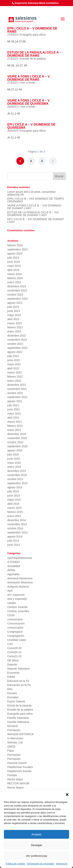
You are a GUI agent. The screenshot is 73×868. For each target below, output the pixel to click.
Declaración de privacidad (40, 864)
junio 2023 (14, 311)
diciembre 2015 (17, 471)
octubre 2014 (15, 528)
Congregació (15, 632)
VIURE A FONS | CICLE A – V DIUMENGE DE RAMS (29, 78)
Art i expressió (16, 595)
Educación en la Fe (19, 685)
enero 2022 (14, 381)
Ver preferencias (36, 856)
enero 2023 (14, 331)
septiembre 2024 (18, 249)
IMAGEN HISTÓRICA (21, 734)
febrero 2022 (15, 377)
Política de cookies (15, 864)
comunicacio (15, 619)
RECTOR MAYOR (18, 783)
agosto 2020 (15, 450)
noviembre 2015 (17, 475)
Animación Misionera (20, 582)
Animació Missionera (20, 578)
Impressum (62, 864)
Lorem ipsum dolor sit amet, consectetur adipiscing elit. (32, 193)
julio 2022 (13, 356)
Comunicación (16, 623)
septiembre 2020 (18, 446)
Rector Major (15, 779)
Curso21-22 (15, 656)
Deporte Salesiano (19, 669)
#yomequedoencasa (20, 558)
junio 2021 (14, 409)
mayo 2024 (14, 266)
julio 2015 (13, 491)
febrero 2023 (15, 327)
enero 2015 (14, 516)
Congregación (16, 636)
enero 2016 (14, 467)
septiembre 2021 (18, 397)
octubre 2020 (15, 442)
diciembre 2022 (17, 336)
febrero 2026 (15, 245)
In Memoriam (15, 738)
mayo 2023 (14, 315)
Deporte (12, 664)
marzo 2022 (15, 372)
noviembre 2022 (17, 340)
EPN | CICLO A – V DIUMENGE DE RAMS (32, 30)
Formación (14, 730)
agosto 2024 (15, 254)
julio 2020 (13, 455)
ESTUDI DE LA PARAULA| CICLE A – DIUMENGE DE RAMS (34, 54)
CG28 (11, 615)
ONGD (11, 747)
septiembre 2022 (18, 348)
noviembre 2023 (17, 290)
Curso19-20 (15, 648)
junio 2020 (14, 459)
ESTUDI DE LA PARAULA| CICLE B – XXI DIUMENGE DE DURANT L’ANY (33, 214)
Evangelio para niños (33, 35)
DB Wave (13, 660)
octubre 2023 (15, 295)
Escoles (12, 693)
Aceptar (37, 834)
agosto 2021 (15, 401)
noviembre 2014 (17, 524)
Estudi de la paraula (19, 705)
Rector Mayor (16, 788)
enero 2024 (14, 282)
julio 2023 (13, 307)
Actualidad (14, 566)
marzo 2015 (15, 508)
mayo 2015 (14, 500)
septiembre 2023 (18, 299)
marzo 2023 (15, 323)
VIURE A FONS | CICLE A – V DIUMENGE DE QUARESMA (29, 102)
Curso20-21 (15, 652)
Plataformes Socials (19, 771)
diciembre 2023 (17, 286)
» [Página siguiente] (53, 161)
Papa (11, 751)
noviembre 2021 (17, 389)
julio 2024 (13, 258)
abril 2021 (13, 418)
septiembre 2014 (18, 532)
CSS (10, 644)
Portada (12, 775)
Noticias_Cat (15, 742)
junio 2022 (14, 360)
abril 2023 (13, 319)
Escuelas (13, 697)
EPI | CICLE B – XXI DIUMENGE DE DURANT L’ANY (36, 221)
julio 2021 (13, 405)
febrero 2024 (15, 278)
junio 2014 (14, 545)
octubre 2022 (15, 344)
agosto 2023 (15, 303)
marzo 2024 (15, 274)
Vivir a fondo (28, 83)
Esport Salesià (16, 701)
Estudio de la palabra (33, 59)
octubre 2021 (15, 393)
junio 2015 (14, 496)
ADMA (11, 570)
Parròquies (14, 759)
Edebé (11, 677)
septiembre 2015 (18, 483)
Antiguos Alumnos (18, 587)
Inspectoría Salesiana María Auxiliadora (37, 3)
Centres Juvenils (18, 607)
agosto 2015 (15, 487)
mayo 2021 (14, 413)
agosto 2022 (15, 352)
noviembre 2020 (17, 438)
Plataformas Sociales (20, 767)
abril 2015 (13, 504)
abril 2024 (13, 270)
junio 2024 (14, 262)
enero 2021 (14, 430)
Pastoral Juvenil (17, 763)
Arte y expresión (17, 599)
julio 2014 (13, 541)
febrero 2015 (15, 512)
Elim (10, 689)
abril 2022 (13, 368)
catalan (12, 603)
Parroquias (14, 755)
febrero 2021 (15, 426)
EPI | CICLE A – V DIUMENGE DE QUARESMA (32, 126)
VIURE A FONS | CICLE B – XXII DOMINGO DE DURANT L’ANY (34, 207)
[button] (67, 795)
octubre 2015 (15, 479)
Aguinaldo (13, 574)
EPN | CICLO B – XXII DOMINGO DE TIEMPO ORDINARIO (36, 200)
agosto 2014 (15, 537)
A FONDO (14, 562)
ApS (10, 591)
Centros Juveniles (18, 611)
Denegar (37, 845)
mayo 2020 (14, 463)
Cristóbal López (17, 640)
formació (13, 726)
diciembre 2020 (17, 434)
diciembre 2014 (17, 520)
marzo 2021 (15, 422)
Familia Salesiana (18, 718)
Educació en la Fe (18, 681)
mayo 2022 (14, 364)
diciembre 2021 (17, 385)
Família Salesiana (18, 722)
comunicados (15, 628)
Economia (13, 673)
